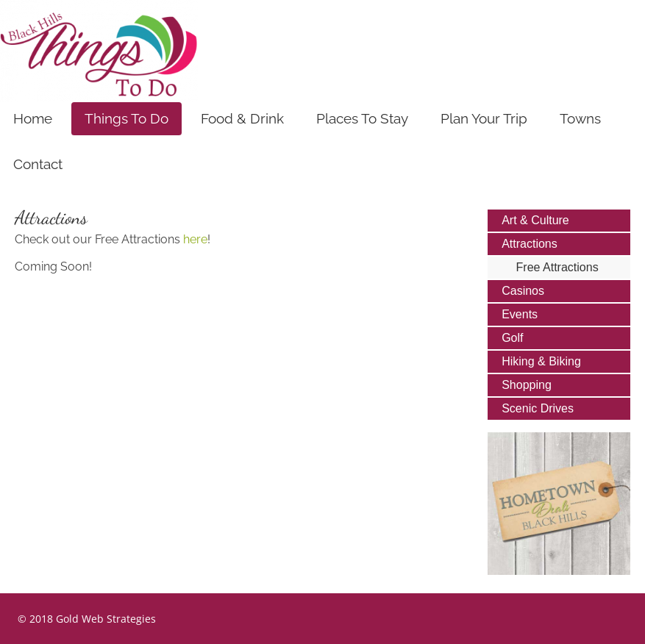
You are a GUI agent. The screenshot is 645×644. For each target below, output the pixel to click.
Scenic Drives (538, 408)
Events (520, 314)
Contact (38, 164)
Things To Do (126, 118)
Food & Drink (242, 118)
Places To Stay (362, 118)
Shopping (527, 385)
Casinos (523, 291)
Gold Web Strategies (106, 619)
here (195, 239)
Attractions (530, 244)
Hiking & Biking (541, 361)
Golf (512, 338)
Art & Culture (535, 220)
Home (33, 118)
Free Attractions (557, 267)
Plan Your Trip (484, 118)
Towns (580, 118)
